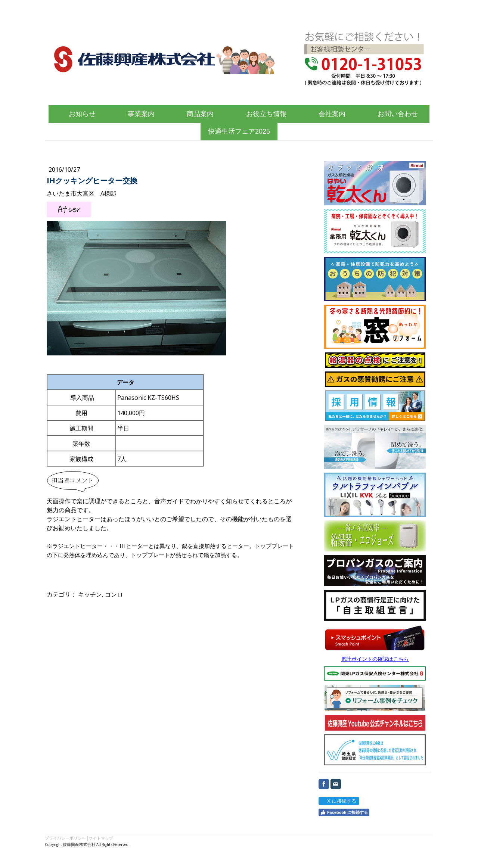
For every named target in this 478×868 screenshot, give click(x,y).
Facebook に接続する (344, 812)
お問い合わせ (398, 114)
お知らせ (82, 114)
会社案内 (332, 114)
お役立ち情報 (266, 114)
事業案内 (141, 114)
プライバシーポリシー (65, 838)
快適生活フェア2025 (239, 131)
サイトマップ (101, 838)
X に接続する (339, 801)
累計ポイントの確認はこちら (375, 659)
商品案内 (200, 114)
